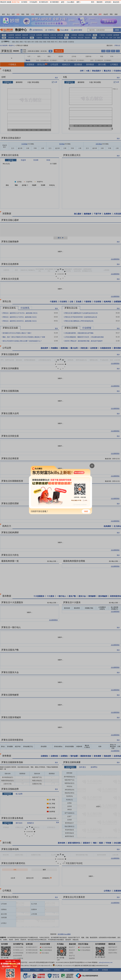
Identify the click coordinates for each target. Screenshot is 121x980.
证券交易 (108, 2)
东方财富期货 (54, 2)
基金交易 (116, 2)
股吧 (78, 2)
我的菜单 (100, 2)
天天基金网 (33, 2)
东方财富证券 (43, 2)
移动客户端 (15, 2)
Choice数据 (70, 2)
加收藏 (9, 2)
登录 (93, 2)
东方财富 (24, 2)
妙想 (63, 2)
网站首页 (3, 2)
